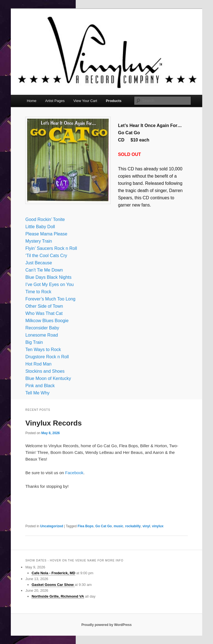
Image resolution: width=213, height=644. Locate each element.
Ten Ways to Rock (43, 350)
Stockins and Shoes (45, 371)
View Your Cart (85, 101)
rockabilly (133, 526)
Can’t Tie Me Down (44, 270)
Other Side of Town (44, 306)
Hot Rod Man (38, 364)
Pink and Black (40, 386)
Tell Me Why (37, 393)
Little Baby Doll (40, 227)
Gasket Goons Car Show (53, 585)
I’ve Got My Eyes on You (49, 284)
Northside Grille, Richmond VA (58, 596)
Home (32, 101)
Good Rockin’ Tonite (45, 219)
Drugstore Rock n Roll (47, 357)
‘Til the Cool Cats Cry (46, 256)
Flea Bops (86, 526)
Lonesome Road (41, 335)
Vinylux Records (53, 423)
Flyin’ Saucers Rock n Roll (51, 248)
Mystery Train (39, 241)
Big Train (34, 342)
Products (114, 101)
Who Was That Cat (44, 313)
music (119, 526)
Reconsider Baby (42, 328)
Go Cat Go (104, 526)
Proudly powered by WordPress (106, 625)
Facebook (74, 473)
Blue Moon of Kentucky (48, 378)
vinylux (158, 526)
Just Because (39, 263)
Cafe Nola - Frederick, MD (54, 573)
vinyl (146, 526)
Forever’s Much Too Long (50, 299)
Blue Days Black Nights (48, 277)
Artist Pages (55, 101)
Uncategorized (52, 526)
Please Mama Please (46, 234)
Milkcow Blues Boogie (47, 321)
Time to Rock (38, 292)
